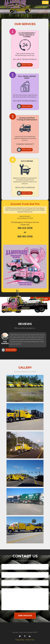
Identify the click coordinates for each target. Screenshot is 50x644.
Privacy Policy (20, 640)
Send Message (25, 616)
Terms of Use (30, 640)
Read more (27, 65)
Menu (46, 3)
